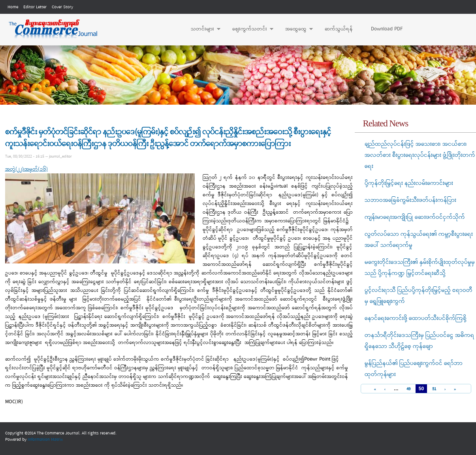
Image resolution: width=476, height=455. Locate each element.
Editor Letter (35, 7)
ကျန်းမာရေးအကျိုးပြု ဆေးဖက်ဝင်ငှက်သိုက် (415, 217)
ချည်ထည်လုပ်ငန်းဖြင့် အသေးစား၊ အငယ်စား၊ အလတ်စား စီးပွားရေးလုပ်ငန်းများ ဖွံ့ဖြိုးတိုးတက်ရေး (420, 155)
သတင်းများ (202, 29)
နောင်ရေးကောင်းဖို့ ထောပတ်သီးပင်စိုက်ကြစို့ (416, 318)
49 (408, 389)
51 (434, 389)
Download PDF (387, 29)
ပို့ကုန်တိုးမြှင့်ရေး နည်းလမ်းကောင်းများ (409, 183)
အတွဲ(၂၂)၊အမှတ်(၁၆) (26, 169)
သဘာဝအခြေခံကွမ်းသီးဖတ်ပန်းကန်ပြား (410, 200)
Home (13, 7)
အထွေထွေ (295, 29)
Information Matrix (45, 440)
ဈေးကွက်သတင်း (249, 29)
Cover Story (62, 7)
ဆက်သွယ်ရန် (339, 29)
